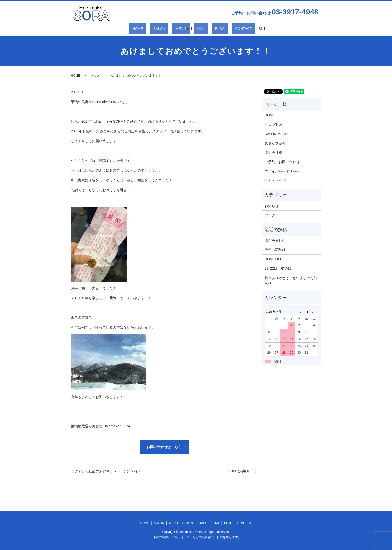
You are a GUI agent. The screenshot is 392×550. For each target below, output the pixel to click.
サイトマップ (275, 181)
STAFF (202, 523)
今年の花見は (275, 250)
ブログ (95, 76)
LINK (200, 29)
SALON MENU (276, 134)
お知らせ (272, 206)
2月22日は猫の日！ (280, 268)
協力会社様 (273, 153)
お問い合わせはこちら (164, 447)
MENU (182, 29)
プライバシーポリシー (282, 171)
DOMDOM (273, 259)
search (245, 29)
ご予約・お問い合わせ (282, 162)
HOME (151, 29)
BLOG (213, 29)
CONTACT (231, 29)
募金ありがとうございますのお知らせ (291, 281)
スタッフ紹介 (275, 143)
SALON (166, 29)
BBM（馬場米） (241, 471)
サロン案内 (273, 125)
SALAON (187, 523)
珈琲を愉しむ (275, 240)
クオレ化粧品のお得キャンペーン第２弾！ (108, 471)
